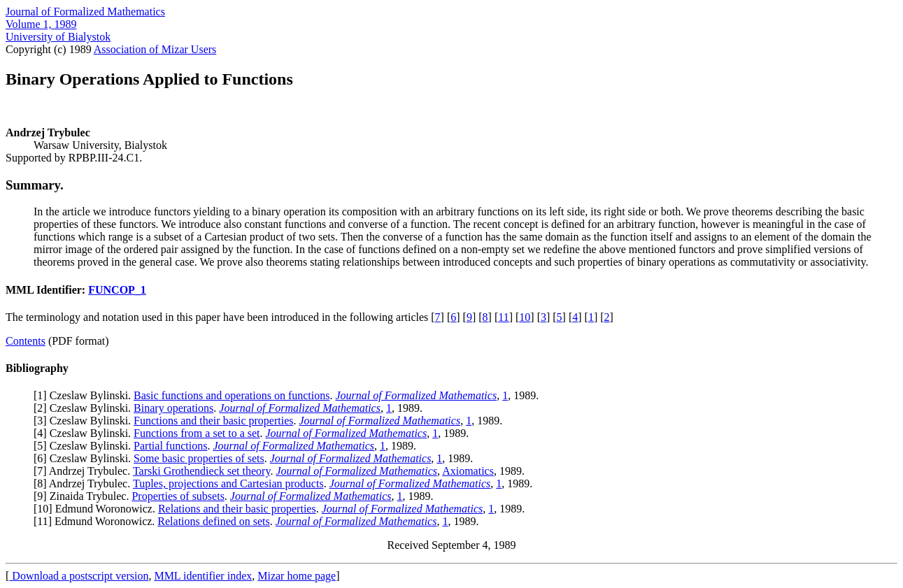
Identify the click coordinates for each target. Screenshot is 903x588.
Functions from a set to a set (197, 433)
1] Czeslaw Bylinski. (85, 395)
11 (503, 317)
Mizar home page (297, 576)
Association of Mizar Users (155, 49)
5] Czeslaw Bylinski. (85, 446)
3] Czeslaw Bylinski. (85, 421)
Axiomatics (468, 471)
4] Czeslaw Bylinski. (85, 433)
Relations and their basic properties (237, 509)
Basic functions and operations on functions (232, 395)
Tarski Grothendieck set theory (201, 471)
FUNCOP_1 (117, 290)
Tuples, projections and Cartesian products (228, 483)
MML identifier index (203, 576)
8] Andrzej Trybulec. (85, 483)
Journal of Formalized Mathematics (85, 12)
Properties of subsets (178, 496)
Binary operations (173, 408)
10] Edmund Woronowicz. (98, 509)
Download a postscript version (79, 576)
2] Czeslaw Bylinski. (85, 408)
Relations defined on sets (213, 521)
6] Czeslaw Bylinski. (85, 458)
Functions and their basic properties (213, 421)
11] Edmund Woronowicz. (97, 521)
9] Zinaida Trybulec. (84, 496)
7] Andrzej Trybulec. (85, 471)
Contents (26, 341)
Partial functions (170, 446)
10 (525, 317)
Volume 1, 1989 (41, 24)
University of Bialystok (58, 37)
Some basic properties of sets (199, 458)
